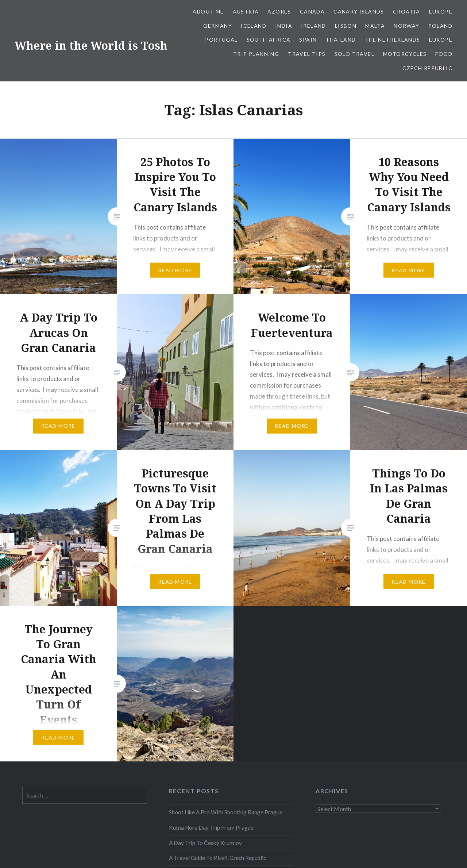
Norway (406, 26)
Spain (308, 40)
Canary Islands (359, 11)
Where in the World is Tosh (91, 45)
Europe (441, 11)
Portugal (221, 40)
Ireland (314, 26)
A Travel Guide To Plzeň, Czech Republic (218, 858)
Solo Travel (354, 54)
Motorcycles (405, 54)
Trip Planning (256, 54)
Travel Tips (307, 54)
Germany (218, 26)
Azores (279, 11)
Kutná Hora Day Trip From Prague (211, 827)
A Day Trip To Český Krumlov (205, 843)
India (284, 26)
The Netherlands (393, 40)
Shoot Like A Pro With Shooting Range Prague (226, 812)
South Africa (269, 40)
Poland (440, 26)
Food (444, 54)
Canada (312, 11)
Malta (375, 26)
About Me (208, 11)
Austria (246, 11)
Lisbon (346, 26)
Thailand (341, 40)
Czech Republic (427, 68)
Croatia (407, 11)
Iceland (254, 26)
